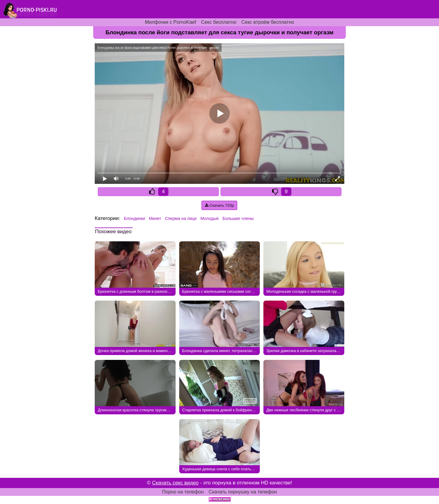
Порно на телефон (183, 492)
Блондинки (135, 218)
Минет (155, 218)
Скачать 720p (219, 205)
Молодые (209, 218)
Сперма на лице (181, 218)
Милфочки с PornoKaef (170, 22)
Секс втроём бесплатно (268, 22)
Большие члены (238, 218)
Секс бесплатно (219, 22)
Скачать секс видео (175, 483)
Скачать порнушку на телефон (243, 492)
